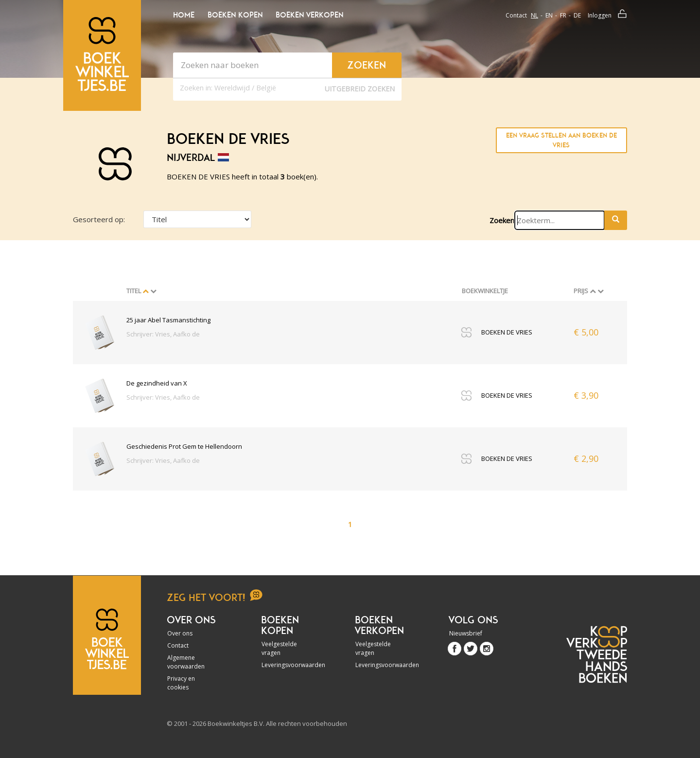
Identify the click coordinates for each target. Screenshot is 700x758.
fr (563, 15)
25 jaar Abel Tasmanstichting (168, 320)
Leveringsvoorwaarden (288, 665)
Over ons (180, 633)
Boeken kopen (235, 15)
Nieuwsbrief (466, 633)
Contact (516, 15)
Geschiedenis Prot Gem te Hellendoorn (184, 446)
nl (534, 15)
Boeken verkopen (309, 15)
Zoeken (502, 220)
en (549, 15)
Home (184, 15)
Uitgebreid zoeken (360, 89)
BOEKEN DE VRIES (507, 332)
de (577, 15)
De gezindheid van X (157, 383)
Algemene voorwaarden (186, 662)
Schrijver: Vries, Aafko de (163, 334)
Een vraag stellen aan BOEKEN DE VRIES (561, 140)
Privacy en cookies (181, 683)
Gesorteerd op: (99, 219)
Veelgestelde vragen (279, 648)
